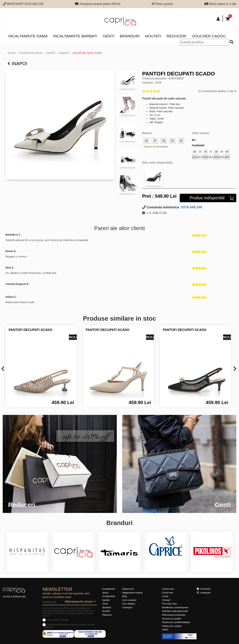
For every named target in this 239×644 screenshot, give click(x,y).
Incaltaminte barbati (75, 36)
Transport (127, 607)
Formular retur (169, 604)
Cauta (165, 596)
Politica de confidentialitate (176, 622)
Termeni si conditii (171, 619)
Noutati (153, 36)
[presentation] (3, 369)
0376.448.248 (191, 207)
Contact (166, 600)
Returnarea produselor (174, 615)
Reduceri (176, 36)
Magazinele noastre (132, 593)
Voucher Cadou (209, 36)
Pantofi (51, 53)
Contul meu (168, 589)
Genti (108, 36)
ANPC (165, 630)
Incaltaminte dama (28, 36)
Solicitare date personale (175, 611)
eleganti (64, 53)
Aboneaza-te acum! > (80, 602)
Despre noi (128, 589)
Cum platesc (129, 604)
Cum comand (129, 600)
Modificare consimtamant (175, 607)
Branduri (130, 36)
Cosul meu (168, 593)
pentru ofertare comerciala (58, 620)
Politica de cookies (172, 626)
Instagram (204, 593)
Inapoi (17, 64)
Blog (125, 596)
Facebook (204, 589)
